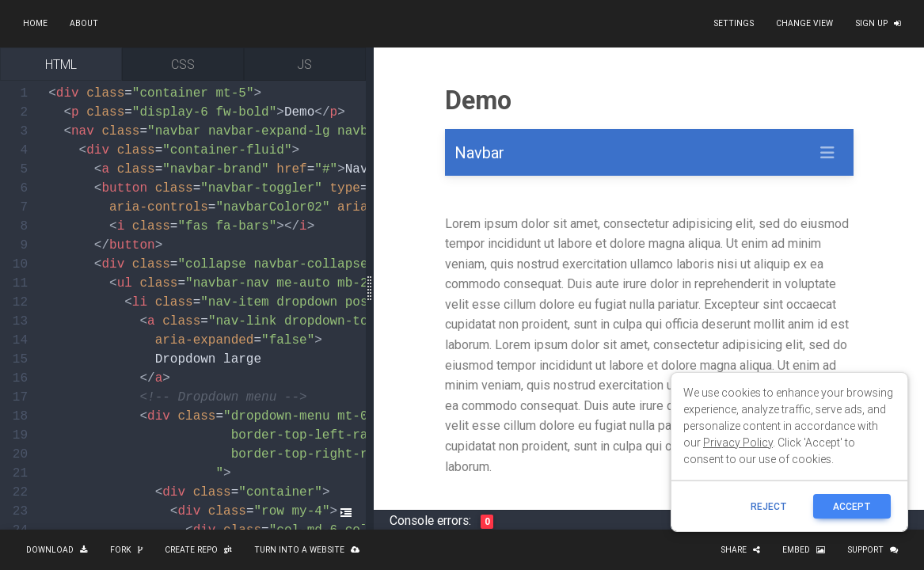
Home (35, 23)
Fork (126, 550)
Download (57, 550)
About (84, 23)
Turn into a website (307, 550)
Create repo (198, 550)
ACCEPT (852, 506)
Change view (804, 23)
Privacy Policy (738, 443)
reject (769, 506)
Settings (734, 23)
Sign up (878, 23)
